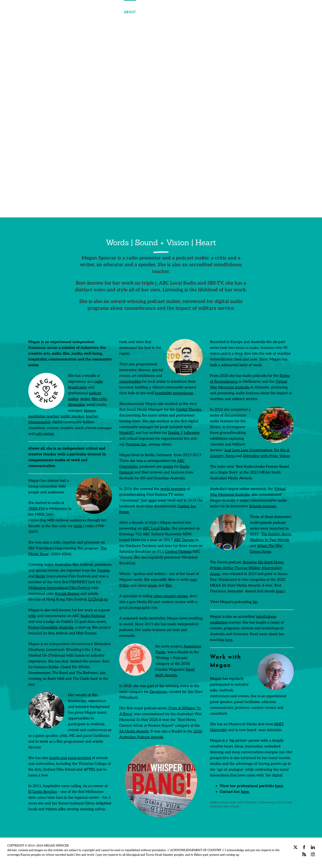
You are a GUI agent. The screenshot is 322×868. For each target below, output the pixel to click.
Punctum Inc (136, 444)
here (280, 591)
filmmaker (76, 405)
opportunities (130, 381)
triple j (79, 526)
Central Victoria (178, 552)
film (168, 585)
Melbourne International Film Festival (59, 588)
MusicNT (126, 433)
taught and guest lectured (70, 758)
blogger (90, 410)
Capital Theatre (189, 409)
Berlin (40, 576)
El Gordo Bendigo (43, 792)
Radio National (93, 616)
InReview (192, 433)
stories (168, 466)
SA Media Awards (134, 731)
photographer (39, 422)
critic (32, 616)
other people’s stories (171, 596)
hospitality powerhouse (174, 393)
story (153, 500)
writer (85, 399)
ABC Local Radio (156, 528)
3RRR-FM (36, 509)
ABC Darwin (184, 540)
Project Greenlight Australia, (51, 627)
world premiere (173, 489)
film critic (99, 399)
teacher (92, 416)
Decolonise (158, 692)
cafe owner (45, 434)
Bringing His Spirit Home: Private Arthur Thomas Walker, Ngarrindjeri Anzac (247, 568)
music (152, 585)
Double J (175, 433)
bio (255, 602)
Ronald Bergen (67, 594)
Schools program (263, 506)
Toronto (103, 570)
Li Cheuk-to (98, 599)
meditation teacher (44, 416)
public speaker (72, 416)
